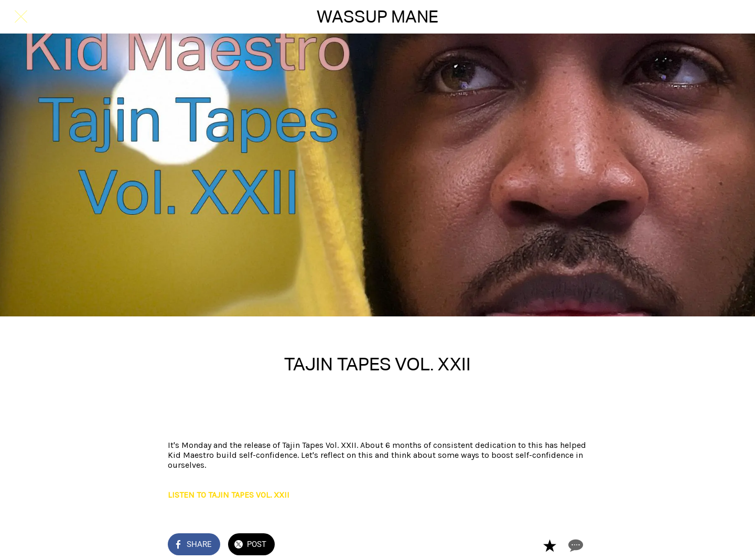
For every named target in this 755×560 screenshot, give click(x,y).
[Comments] (575, 545)
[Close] (21, 17)
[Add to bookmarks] (549, 545)
